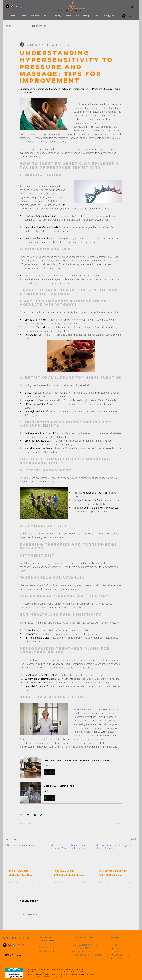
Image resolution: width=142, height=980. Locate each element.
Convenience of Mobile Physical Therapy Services (113, 873)
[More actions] (121, 45)
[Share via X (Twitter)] (28, 815)
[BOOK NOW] (13, 955)
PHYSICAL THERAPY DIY (33, 26)
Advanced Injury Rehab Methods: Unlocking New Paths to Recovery (70, 873)
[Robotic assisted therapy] (26, 855)
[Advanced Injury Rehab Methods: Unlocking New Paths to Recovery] (71, 855)
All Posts (10, 26)
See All (133, 839)
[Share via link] (41, 815)
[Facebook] (17, 6)
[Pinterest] (12, 6)
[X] (8, 6)
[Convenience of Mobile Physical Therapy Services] (116, 855)
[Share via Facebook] (21, 815)
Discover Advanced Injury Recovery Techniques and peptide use (22, 873)
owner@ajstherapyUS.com (90, 955)
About (118, 945)
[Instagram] (21, 6)
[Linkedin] (26, 6)
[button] (132, 6)
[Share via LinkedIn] (35, 815)
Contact (118, 958)
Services (119, 948)
